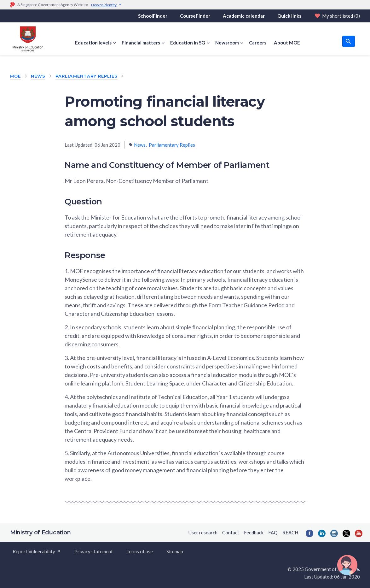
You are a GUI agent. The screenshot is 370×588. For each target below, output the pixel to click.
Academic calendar (244, 16)
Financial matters (141, 43)
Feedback (254, 532)
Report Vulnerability (37, 551)
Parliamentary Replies (87, 76)
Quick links (289, 16)
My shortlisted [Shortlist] (337, 16)
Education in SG (188, 43)
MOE (15, 76)
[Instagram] (334, 533)
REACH (290, 532)
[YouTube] (359, 533)
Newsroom (227, 43)
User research (203, 532)
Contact (231, 532)
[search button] (349, 41)
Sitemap (175, 551)
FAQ (273, 532)
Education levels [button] (93, 43)
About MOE (287, 43)
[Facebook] (309, 533)
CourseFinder (195, 16)
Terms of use (140, 551)
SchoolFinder (153, 16)
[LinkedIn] (322, 533)
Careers (258, 43)
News (38, 76)
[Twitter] (346, 533)
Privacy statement (94, 551)
